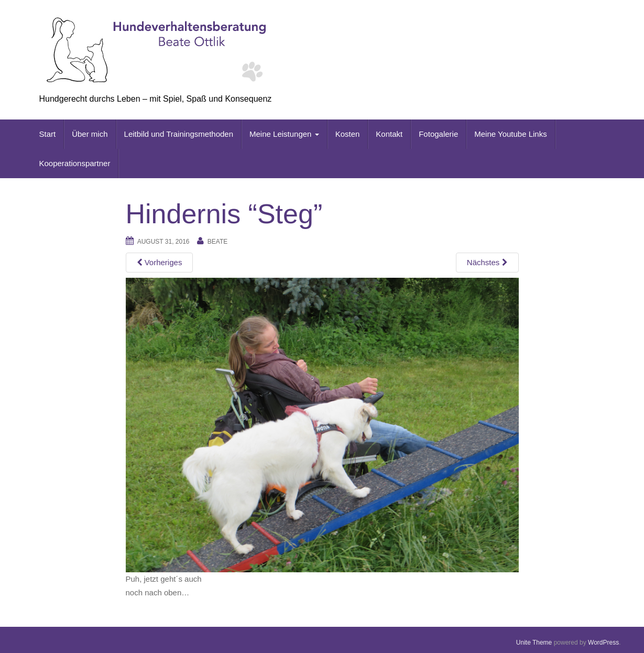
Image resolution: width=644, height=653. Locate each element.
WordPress (603, 643)
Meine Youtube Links (510, 134)
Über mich (90, 134)
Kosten (348, 134)
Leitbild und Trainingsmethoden (179, 134)
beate (217, 242)
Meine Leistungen (284, 134)
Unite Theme (534, 643)
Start (48, 134)
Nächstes (487, 262)
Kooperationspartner (75, 163)
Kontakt (389, 134)
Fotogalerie (438, 134)
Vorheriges (160, 262)
